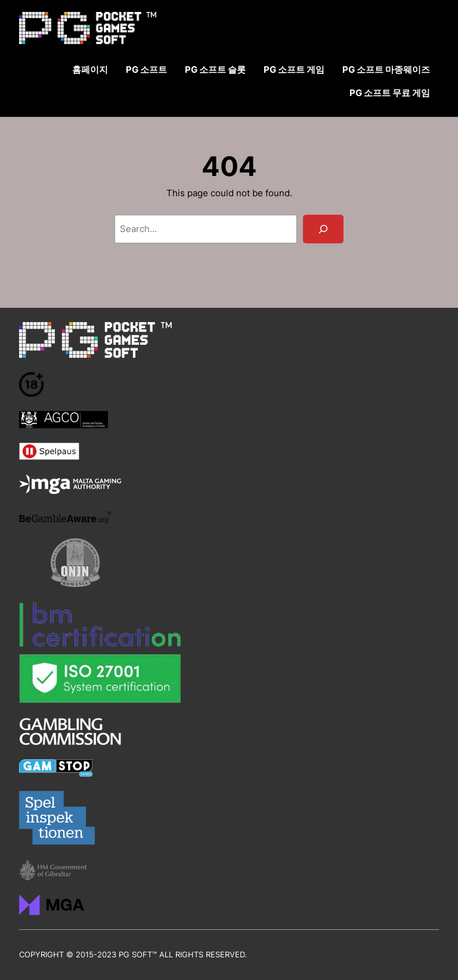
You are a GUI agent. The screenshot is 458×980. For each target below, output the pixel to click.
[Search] (323, 229)
